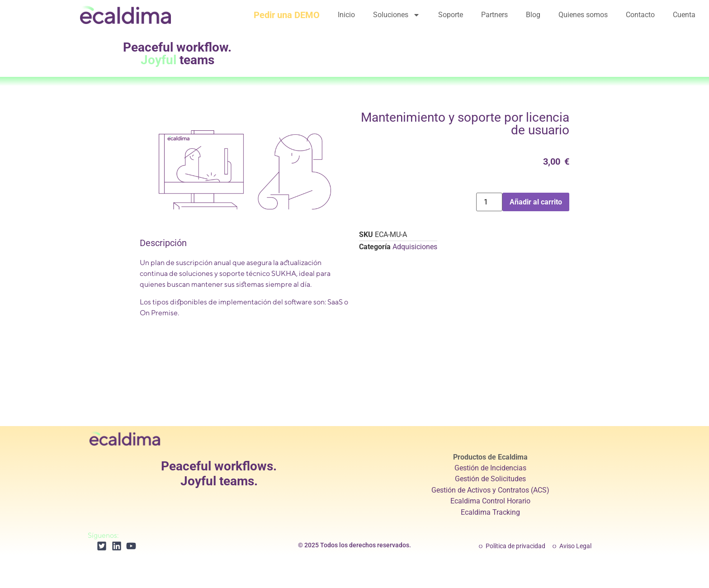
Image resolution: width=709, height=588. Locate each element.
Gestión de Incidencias (490, 468)
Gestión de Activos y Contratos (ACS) (490, 490)
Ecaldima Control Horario (490, 501)
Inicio (346, 15)
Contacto (640, 15)
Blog (533, 15)
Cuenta (684, 15)
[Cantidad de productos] (489, 202)
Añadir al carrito (536, 202)
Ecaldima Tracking (490, 512)
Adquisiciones (415, 247)
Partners (494, 15)
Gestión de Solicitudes (490, 479)
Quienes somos (583, 15)
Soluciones (397, 15)
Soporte (451, 15)
